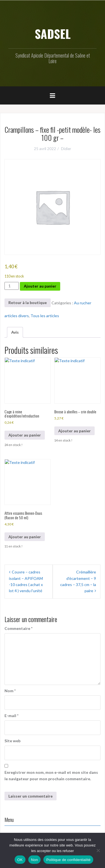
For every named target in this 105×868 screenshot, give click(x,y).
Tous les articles (45, 316)
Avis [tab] (15, 332)
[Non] (98, 850)
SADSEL (53, 34)
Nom (10, 691)
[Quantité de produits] (12, 286)
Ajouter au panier (40, 286)
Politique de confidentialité (68, 860)
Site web (12, 741)
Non (35, 860)
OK (20, 860)
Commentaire (18, 628)
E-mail (11, 716)
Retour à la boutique (28, 303)
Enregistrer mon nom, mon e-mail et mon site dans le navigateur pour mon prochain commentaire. (51, 775)
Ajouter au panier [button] (25, 435)
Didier (66, 149)
